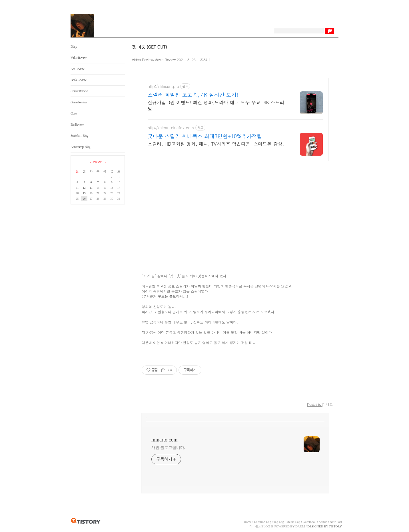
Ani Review (77, 69)
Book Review (78, 80)
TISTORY (86, 521)
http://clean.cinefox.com (171, 128)
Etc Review (77, 125)
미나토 (254, 526)
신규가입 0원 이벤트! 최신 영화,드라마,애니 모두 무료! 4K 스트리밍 (216, 106)
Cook (74, 113)
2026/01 (98, 162)
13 (91, 188)
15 (105, 188)
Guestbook (310, 522)
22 (105, 193)
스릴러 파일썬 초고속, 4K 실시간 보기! (193, 95)
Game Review (79, 102)
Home (248, 522)
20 (91, 193)
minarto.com (164, 440)
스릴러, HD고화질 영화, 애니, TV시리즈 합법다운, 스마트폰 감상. (216, 144)
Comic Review (79, 91)
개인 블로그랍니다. (168, 448)
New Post (336, 522)
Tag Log (279, 522)
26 (84, 199)
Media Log (293, 522)
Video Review (79, 58)
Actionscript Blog (80, 147)
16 (112, 188)
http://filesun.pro (163, 86)
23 (112, 193)
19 (84, 193)
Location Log (262, 522)
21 (98, 193)
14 (98, 188)
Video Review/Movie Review (154, 60)
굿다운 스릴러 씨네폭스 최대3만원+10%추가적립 (205, 136)
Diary (74, 47)
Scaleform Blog (79, 136)
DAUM (300, 526)
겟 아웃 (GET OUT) (150, 47)
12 (84, 188)
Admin (323, 522)
